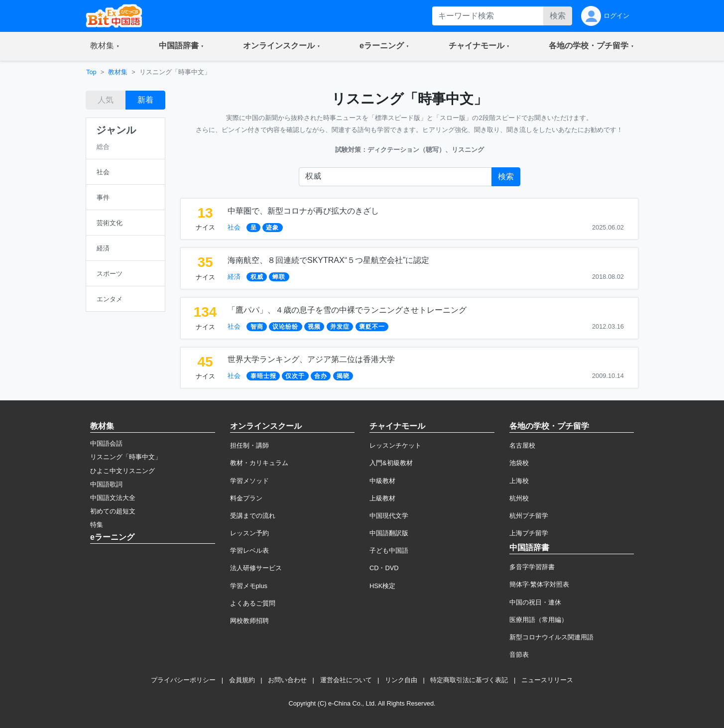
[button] (105, 46)
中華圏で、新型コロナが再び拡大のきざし (303, 211)
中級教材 (382, 481)
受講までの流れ (253, 516)
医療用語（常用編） (539, 620)
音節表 (519, 655)
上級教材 (382, 498)
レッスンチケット (395, 445)
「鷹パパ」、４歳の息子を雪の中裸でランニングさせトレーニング (347, 310)
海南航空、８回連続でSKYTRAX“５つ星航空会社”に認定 (328, 260)
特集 (97, 525)
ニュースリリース (547, 680)
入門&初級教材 (391, 463)
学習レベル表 (249, 550)
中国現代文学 (389, 516)
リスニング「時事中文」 (126, 457)
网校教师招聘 (249, 621)
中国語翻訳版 (389, 533)
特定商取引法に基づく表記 (469, 680)
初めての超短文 (113, 511)
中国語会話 (106, 443)
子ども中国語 (389, 550)
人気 (106, 100)
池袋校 (519, 463)
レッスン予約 (249, 533)
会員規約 (242, 680)
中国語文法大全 (113, 498)
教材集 (118, 72)
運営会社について (346, 680)
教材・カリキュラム (259, 463)
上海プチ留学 (529, 533)
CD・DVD (384, 568)
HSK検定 (382, 586)
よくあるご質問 (253, 603)
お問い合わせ (287, 680)
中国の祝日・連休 (535, 602)
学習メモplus (249, 586)
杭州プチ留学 (529, 516)
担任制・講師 (249, 445)
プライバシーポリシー (183, 680)
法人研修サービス (256, 568)
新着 (145, 100)
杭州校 (519, 498)
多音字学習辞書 (532, 567)
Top (91, 72)
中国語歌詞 (106, 484)
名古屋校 (522, 445)
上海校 (519, 481)
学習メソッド (249, 481)
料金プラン (246, 498)
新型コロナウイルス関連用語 (551, 637)
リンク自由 (401, 680)
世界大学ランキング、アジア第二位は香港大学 (311, 359)
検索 (558, 16)
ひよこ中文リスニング (122, 471)
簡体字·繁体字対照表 (540, 584)
